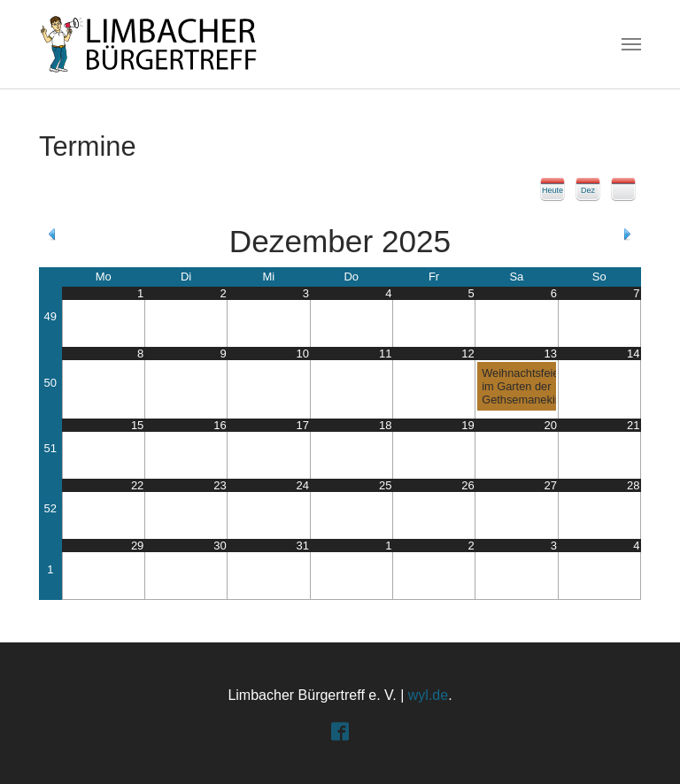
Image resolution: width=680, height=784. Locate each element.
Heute (552, 190)
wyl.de (428, 695)
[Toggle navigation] (631, 44)
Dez (588, 190)
